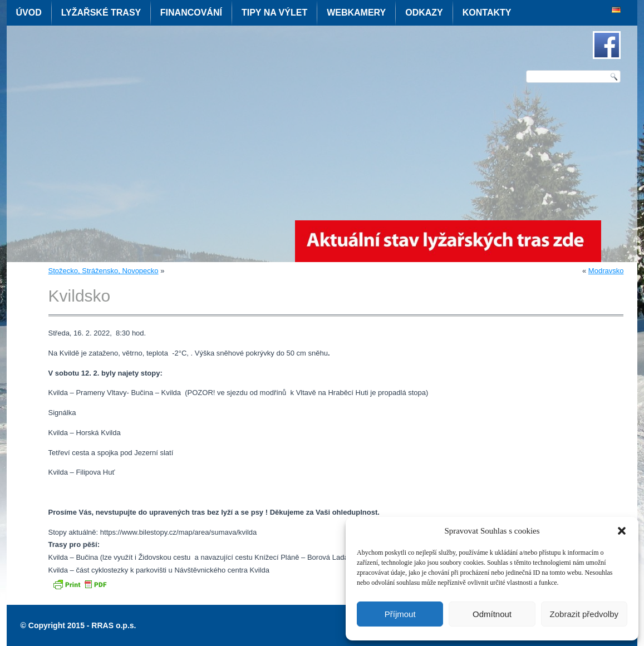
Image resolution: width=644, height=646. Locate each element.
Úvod (29, 13)
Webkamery (356, 13)
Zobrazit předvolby (584, 614)
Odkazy (424, 13)
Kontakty (487, 13)
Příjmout (400, 614)
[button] (622, 531)
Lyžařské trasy (101, 13)
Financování (191, 13)
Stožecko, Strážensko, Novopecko (104, 271)
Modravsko (606, 271)
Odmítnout (492, 614)
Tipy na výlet (274, 13)
